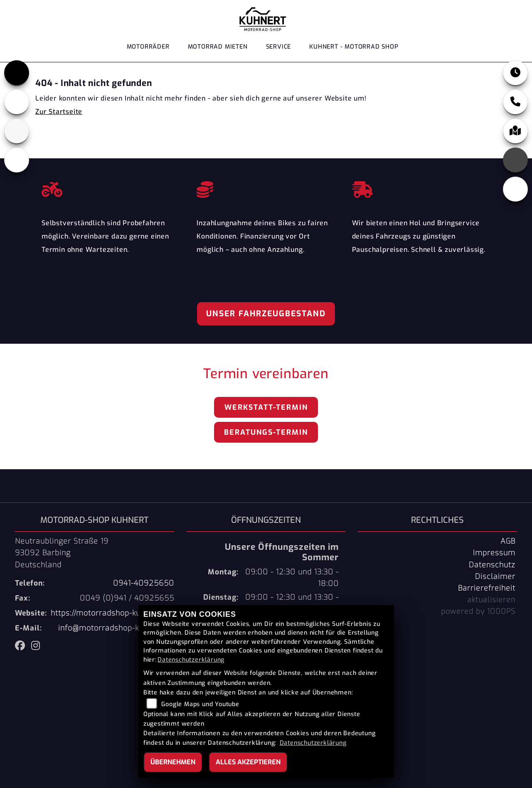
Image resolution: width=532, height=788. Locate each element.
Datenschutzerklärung (191, 660)
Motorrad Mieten (218, 47)
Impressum (494, 553)
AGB (508, 541)
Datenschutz (492, 565)
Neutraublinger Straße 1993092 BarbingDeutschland (62, 553)
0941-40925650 (144, 583)
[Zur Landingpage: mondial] (17, 131)
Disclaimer (495, 576)
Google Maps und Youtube (200, 704)
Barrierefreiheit (487, 588)
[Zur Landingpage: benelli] (17, 102)
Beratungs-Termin (266, 432)
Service (279, 47)
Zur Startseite (59, 112)
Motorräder (148, 47)
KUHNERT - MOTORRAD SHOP (354, 47)
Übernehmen (173, 762)
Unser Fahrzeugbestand (266, 314)
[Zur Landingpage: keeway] (17, 160)
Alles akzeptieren (248, 762)
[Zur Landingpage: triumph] (17, 73)
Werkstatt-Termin (266, 407)
